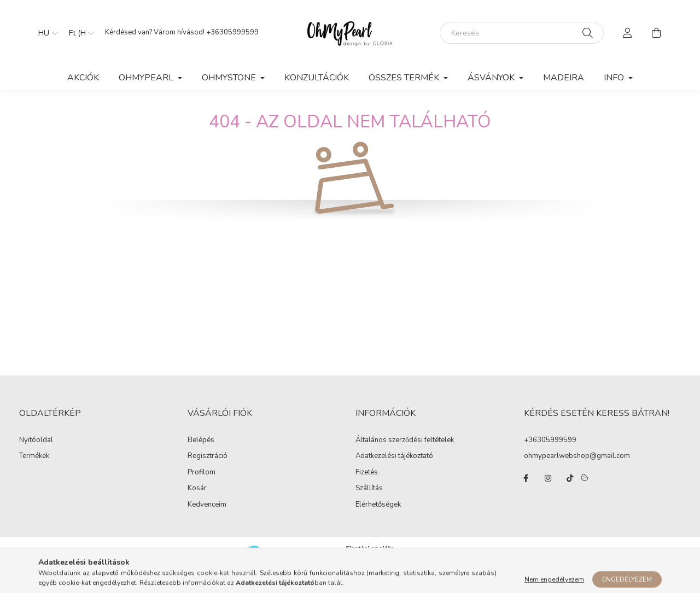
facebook (526, 489)
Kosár (197, 500)
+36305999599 (232, 32)
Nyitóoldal (36, 451)
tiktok (570, 489)
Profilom (202, 484)
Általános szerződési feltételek (405, 451)
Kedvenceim (207, 516)
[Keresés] (522, 33)
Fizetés (367, 484)
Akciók (83, 78)
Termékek (34, 467)
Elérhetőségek (378, 516)
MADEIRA (564, 78)
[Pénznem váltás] (79, 33)
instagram (548, 489)
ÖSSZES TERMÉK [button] (405, 78)
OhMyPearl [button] (147, 78)
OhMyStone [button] (230, 78)
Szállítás (369, 500)
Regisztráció (208, 467)
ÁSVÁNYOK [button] (492, 78)
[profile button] (628, 33)
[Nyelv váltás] (45, 33)
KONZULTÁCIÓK (317, 78)
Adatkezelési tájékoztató (394, 467)
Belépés (201, 451)
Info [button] (615, 78)
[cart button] (656, 33)
